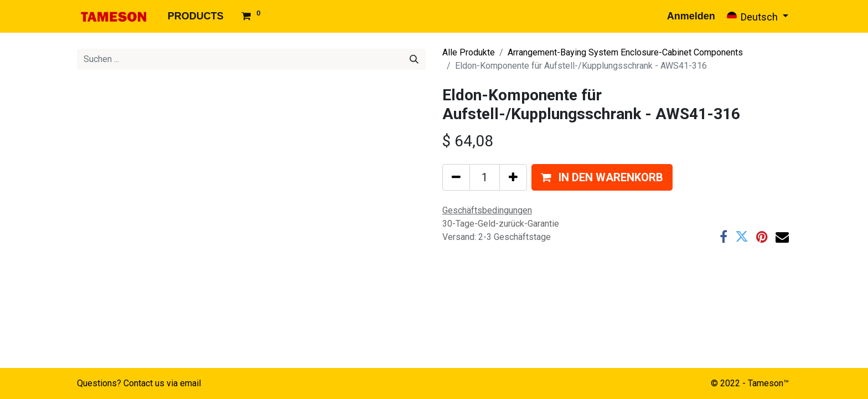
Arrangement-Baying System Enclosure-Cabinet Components (625, 52)
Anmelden (691, 16)
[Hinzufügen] (513, 177)
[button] (602, 177)
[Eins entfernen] (456, 177)
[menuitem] (196, 16)
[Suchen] (414, 59)
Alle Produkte (469, 52)
